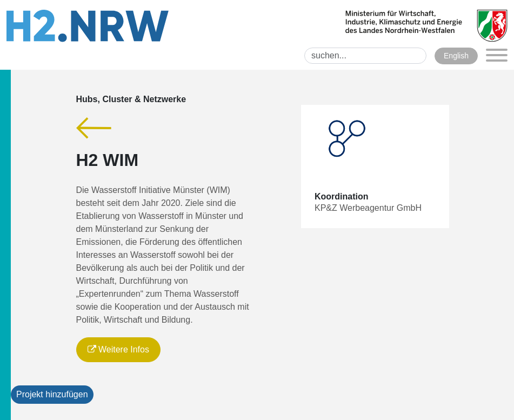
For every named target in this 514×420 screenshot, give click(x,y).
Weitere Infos (118, 349)
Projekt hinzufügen (52, 394)
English (456, 56)
